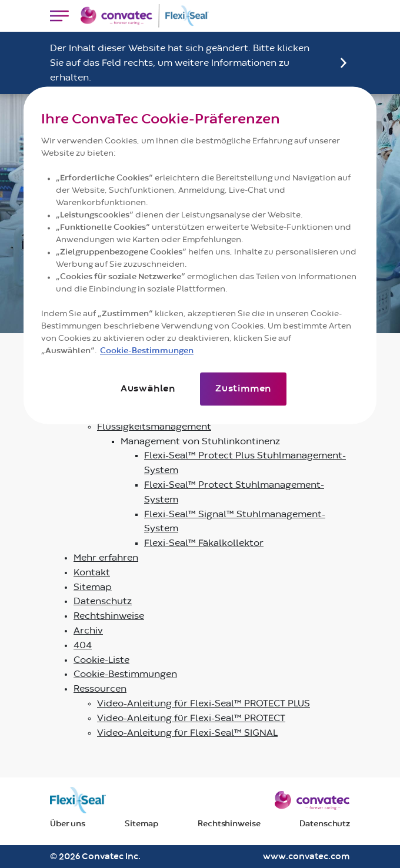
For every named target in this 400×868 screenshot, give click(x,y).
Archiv (88, 631)
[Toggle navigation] (59, 16)
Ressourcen (100, 689)
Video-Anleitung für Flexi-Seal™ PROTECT (191, 718)
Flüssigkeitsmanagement (154, 427)
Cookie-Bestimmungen (125, 674)
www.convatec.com (306, 857)
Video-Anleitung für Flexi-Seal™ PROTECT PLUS (204, 703)
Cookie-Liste (101, 660)
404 (83, 645)
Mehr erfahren (106, 558)
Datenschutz (103, 601)
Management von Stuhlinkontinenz (200, 441)
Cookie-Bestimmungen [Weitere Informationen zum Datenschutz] (147, 351)
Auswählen (148, 389)
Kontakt (92, 572)
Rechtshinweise (109, 616)
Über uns (68, 824)
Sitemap (93, 587)
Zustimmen (243, 389)
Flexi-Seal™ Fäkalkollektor (204, 543)
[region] (200, 255)
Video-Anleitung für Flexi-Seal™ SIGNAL (187, 733)
